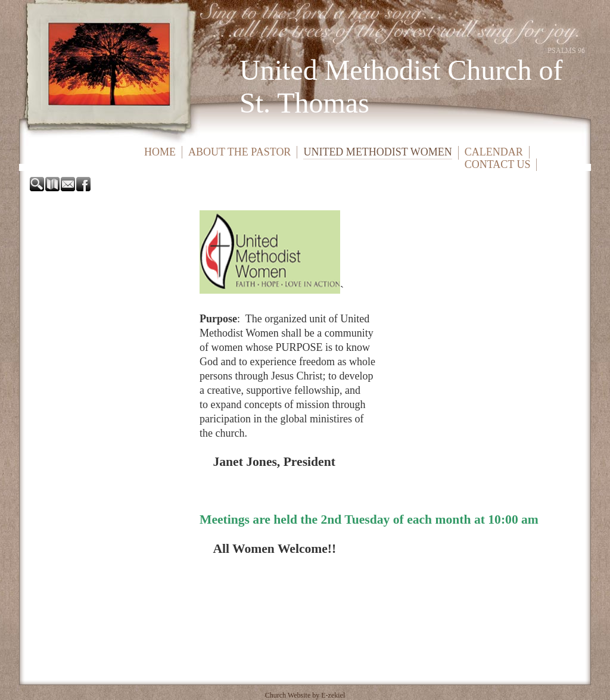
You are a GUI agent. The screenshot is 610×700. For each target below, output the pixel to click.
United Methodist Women (377, 152)
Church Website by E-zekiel (305, 695)
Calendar (494, 152)
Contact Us (498, 164)
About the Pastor (239, 152)
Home (160, 152)
